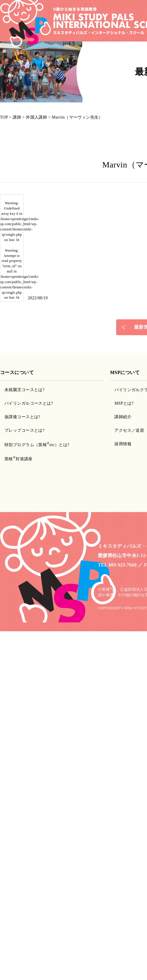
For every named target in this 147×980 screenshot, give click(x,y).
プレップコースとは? (24, 430)
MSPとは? (124, 403)
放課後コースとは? (22, 417)
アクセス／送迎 (129, 430)
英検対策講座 (19, 459)
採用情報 (123, 444)
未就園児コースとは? (24, 390)
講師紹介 (123, 417)
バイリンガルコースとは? (29, 403)
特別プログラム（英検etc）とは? (37, 445)
